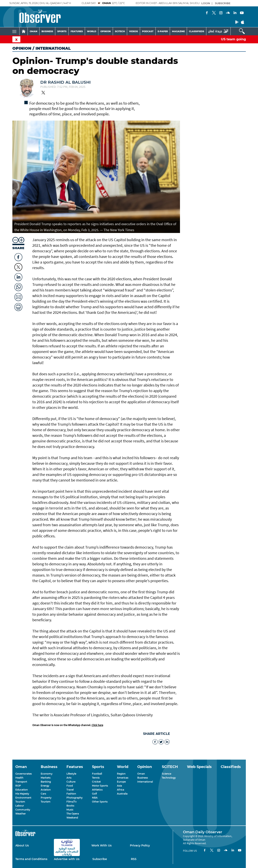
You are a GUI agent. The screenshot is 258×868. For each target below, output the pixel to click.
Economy (47, 774)
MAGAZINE (178, 31)
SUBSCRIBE (223, 3)
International (145, 782)
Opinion (22, 48)
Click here (97, 725)
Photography (75, 798)
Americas (123, 778)
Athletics (97, 790)
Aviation (46, 790)
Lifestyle (71, 774)
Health (19, 778)
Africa (121, 790)
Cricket (96, 782)
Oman (141, 774)
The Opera (73, 814)
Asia (119, 786)
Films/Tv (72, 802)
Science (167, 774)
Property (46, 798)
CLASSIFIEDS (197, 31)
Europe (121, 782)
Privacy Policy (140, 845)
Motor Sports (100, 786)
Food (70, 786)
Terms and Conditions (31, 859)
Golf (94, 794)
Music (70, 810)
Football (97, 774)
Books (70, 806)
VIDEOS (133, 31)
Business (143, 778)
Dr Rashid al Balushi (65, 82)
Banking (46, 782)
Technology (169, 778)
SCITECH (120, 31)
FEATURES (77, 31)
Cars (43, 794)
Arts (69, 778)
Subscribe (100, 859)
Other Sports (100, 802)
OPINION (106, 31)
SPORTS (62, 31)
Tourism (20, 802)
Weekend (72, 818)
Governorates (24, 774)
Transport (21, 782)
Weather (21, 814)
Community (23, 810)
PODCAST (148, 31)
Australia (122, 794)
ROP (18, 786)
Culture (71, 782)
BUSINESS (47, 31)
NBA (95, 798)
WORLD (92, 31)
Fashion (71, 794)
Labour (20, 806)
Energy (45, 786)
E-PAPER (163, 31)
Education (22, 790)
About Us (22, 845)
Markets (46, 778)
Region (121, 774)
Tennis (96, 778)
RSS (134, 859)
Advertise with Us (67, 859)
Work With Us (101, 845)
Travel (70, 790)
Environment (23, 798)
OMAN (34, 31)
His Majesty (22, 794)
